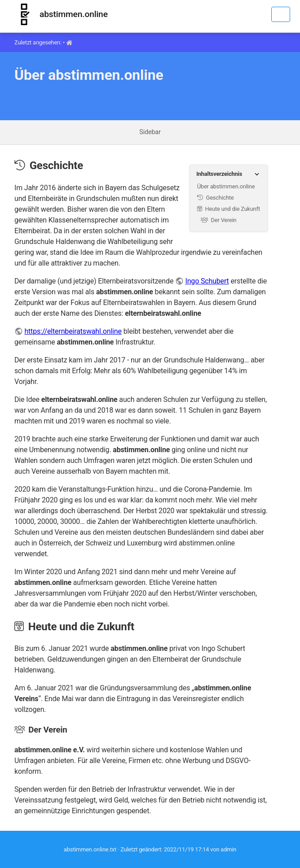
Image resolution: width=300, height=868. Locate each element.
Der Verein (219, 220)
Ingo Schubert (207, 281)
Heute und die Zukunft (229, 209)
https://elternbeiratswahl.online (73, 331)
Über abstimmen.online (226, 186)
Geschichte (216, 198)
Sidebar (150, 132)
